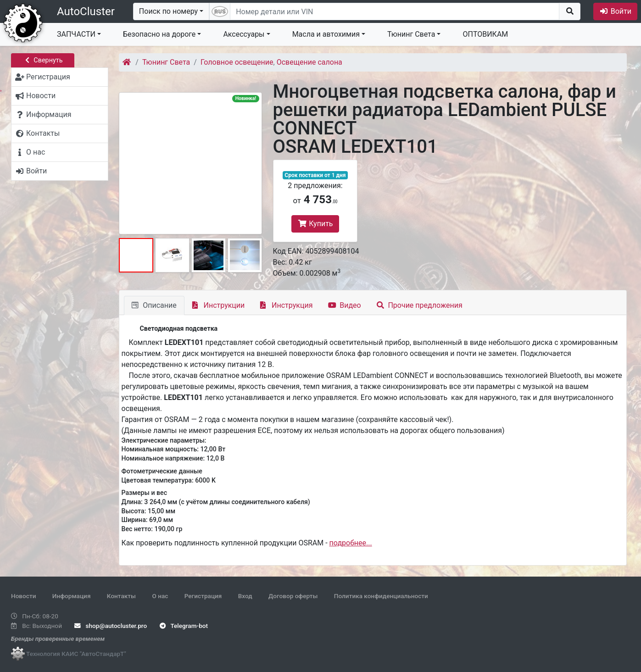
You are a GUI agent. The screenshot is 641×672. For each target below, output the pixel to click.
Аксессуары (244, 34)
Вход (245, 596)
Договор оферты (293, 596)
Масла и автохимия (326, 34)
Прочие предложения (420, 305)
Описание (154, 305)
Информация (72, 596)
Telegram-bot (184, 626)
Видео (344, 305)
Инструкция (286, 305)
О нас (160, 596)
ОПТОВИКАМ (485, 34)
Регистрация (203, 596)
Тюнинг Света (411, 34)
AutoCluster (86, 11)
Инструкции (219, 305)
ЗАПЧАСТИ (76, 34)
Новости (23, 596)
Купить (315, 224)
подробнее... (351, 543)
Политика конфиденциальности (381, 596)
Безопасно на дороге (159, 34)
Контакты (121, 596)
